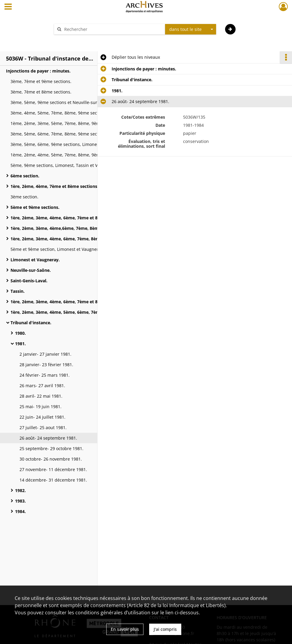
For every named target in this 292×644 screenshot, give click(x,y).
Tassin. (18, 291)
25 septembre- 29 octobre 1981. (51, 448)
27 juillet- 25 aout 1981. (43, 427)
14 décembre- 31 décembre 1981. (53, 480)
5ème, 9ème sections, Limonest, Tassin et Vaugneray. (64, 165)
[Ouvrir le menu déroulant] (8, 7)
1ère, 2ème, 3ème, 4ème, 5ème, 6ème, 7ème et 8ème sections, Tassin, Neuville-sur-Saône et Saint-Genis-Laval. (71, 312)
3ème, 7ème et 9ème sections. (41, 81)
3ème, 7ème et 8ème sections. (41, 92)
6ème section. (25, 176)
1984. (20, 511)
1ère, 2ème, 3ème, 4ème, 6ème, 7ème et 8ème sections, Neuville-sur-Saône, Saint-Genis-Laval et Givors (71, 302)
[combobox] (191, 29)
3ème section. (24, 197)
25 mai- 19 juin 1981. (41, 407)
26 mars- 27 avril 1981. (42, 386)
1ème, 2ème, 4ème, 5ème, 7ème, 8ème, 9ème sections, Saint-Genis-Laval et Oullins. (71, 155)
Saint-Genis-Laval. (29, 281)
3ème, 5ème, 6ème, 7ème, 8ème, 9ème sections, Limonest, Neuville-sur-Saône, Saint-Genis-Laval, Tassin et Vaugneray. (71, 134)
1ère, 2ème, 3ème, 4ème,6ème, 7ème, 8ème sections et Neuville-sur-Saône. (71, 228)
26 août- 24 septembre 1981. (48, 438)
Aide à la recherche (77, 40)
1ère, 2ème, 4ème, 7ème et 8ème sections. (54, 186)
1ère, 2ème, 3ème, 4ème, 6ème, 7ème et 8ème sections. (68, 218)
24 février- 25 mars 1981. (45, 375)
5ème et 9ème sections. (35, 207)
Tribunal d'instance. (31, 323)
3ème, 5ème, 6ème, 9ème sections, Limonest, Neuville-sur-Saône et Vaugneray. (71, 144)
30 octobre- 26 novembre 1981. (51, 459)
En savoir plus (125, 629)
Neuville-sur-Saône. (31, 270)
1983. (20, 501)
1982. (20, 490)
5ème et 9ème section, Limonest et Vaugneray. (57, 249)
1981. (20, 344)
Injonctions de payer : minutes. (38, 71)
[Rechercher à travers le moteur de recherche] (113, 29)
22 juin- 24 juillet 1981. (42, 417)
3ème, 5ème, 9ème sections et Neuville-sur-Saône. (61, 102)
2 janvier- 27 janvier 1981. (45, 354)
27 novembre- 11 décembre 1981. (53, 469)
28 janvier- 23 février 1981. (46, 365)
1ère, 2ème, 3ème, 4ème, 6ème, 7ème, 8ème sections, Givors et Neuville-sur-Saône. (71, 239)
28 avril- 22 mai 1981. (41, 396)
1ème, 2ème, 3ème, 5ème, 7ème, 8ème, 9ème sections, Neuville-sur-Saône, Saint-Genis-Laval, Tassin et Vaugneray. (71, 123)
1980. (20, 333)
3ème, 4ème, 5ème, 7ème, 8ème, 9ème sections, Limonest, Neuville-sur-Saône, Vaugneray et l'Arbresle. (71, 113)
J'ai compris (165, 629)
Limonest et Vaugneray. (35, 260)
